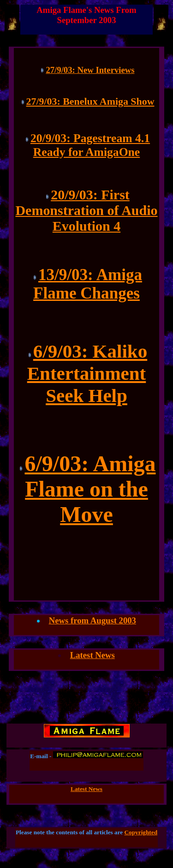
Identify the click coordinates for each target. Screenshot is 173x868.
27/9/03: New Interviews (90, 70)
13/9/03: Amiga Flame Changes (88, 284)
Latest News (92, 655)
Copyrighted (141, 832)
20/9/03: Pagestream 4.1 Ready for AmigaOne (90, 145)
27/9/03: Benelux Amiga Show (90, 101)
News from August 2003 (92, 620)
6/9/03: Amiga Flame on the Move (90, 489)
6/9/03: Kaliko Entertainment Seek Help (87, 373)
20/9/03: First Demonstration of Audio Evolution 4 (86, 210)
